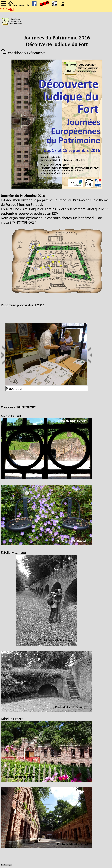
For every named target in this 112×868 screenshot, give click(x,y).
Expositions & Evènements (23, 53)
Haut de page (6, 865)
